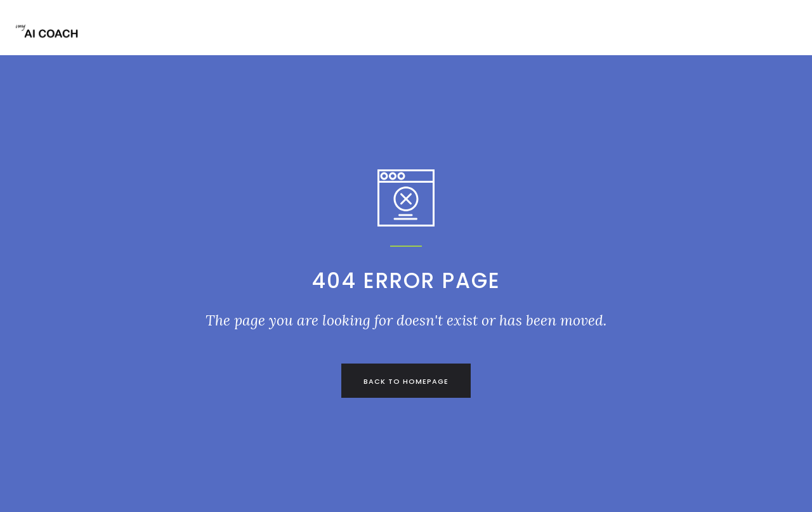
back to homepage (406, 381)
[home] (51, 38)
